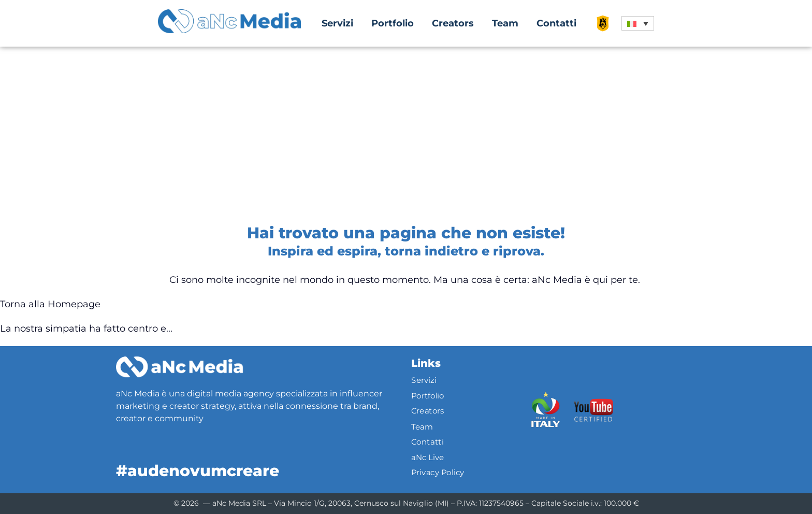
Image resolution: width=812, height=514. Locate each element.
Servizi (337, 23)
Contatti (556, 23)
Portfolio (393, 23)
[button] (638, 23)
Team (505, 23)
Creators (453, 23)
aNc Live (428, 457)
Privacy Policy (438, 473)
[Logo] (179, 367)
